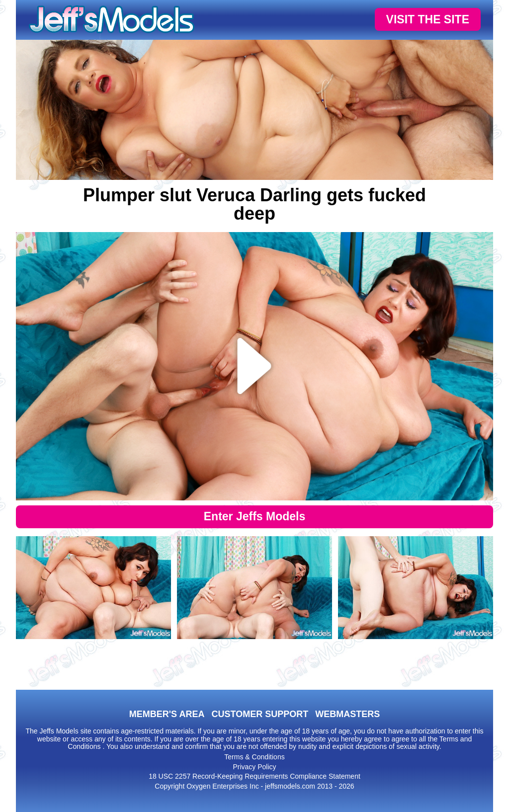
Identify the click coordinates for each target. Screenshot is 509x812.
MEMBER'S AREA (167, 714)
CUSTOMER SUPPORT (260, 714)
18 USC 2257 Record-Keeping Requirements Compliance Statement (254, 776)
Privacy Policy (254, 767)
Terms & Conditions (254, 757)
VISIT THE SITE (428, 19)
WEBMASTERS (347, 714)
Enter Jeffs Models (255, 516)
